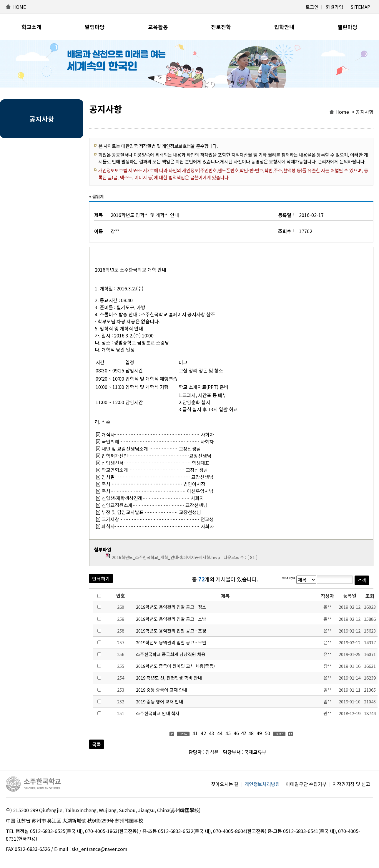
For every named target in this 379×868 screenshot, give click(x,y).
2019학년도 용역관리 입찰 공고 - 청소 (171, 607)
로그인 (312, 7)
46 (236, 733)
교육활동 (158, 27)
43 (212, 733)
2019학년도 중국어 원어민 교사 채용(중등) (175, 666)
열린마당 (348, 27)
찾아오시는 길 (225, 784)
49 (259, 733)
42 (203, 733)
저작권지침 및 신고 (351, 784)
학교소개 (31, 27)
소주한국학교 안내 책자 (158, 713)
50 (267, 733)
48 (251, 733)
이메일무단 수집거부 (306, 784)
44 (220, 733)
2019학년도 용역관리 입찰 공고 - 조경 (171, 631)
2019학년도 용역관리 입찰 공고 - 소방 (171, 619)
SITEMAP (360, 7)
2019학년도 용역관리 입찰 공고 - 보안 (171, 642)
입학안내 (284, 27)
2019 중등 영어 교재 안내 (159, 701)
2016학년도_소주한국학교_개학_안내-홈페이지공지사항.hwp (166, 557)
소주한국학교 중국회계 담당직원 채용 (171, 654)
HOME (19, 7)
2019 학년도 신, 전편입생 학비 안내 (169, 678)
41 (195, 733)
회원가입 (335, 7)
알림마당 (95, 27)
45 (228, 733)
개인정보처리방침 (262, 784)
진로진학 (221, 27)
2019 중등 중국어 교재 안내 (162, 690)
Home (342, 112)
